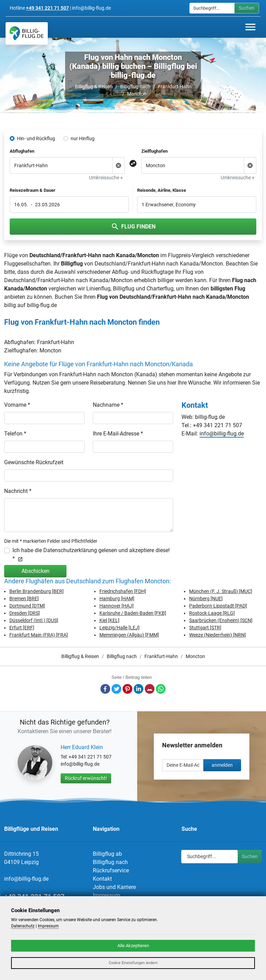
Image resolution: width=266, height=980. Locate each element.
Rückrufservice (111, 870)
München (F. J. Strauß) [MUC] (221, 591)
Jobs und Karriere (114, 887)
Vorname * (17, 405)
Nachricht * (18, 491)
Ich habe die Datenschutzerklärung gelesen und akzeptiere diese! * (91, 554)
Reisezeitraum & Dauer (33, 190)
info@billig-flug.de (222, 434)
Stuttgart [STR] (205, 628)
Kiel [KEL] (109, 620)
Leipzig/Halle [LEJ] (119, 628)
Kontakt (102, 879)
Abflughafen (22, 151)
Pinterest (127, 689)
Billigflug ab (107, 854)
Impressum (107, 895)
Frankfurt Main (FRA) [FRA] (39, 635)
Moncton (137, 94)
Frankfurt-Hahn (175, 87)
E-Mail (150, 689)
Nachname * (108, 405)
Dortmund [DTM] (27, 606)
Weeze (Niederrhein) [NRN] (218, 635)
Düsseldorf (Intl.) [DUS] (34, 620)
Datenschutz (23, 926)
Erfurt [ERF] (22, 628)
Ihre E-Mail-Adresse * (118, 434)
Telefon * (15, 434)
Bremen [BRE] (24, 599)
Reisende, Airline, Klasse (162, 190)
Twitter (116, 689)
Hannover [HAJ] (117, 606)
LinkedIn (139, 689)
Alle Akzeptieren (133, 946)
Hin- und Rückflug (36, 138)
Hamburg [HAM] (117, 599)
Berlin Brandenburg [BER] (37, 591)
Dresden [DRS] (25, 613)
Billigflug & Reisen (94, 87)
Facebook (105, 689)
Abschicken (36, 571)
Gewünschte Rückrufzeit (34, 462)
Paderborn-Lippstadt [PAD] (218, 606)
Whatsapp (161, 689)
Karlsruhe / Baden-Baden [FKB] (133, 613)
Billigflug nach (135, 87)
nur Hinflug (83, 138)
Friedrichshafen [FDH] (123, 591)
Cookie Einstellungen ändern (133, 963)
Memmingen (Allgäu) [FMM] (129, 635)
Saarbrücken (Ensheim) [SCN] (221, 620)
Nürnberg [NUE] (206, 599)
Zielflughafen (154, 151)
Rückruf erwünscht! (86, 778)
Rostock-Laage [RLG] (212, 613)
